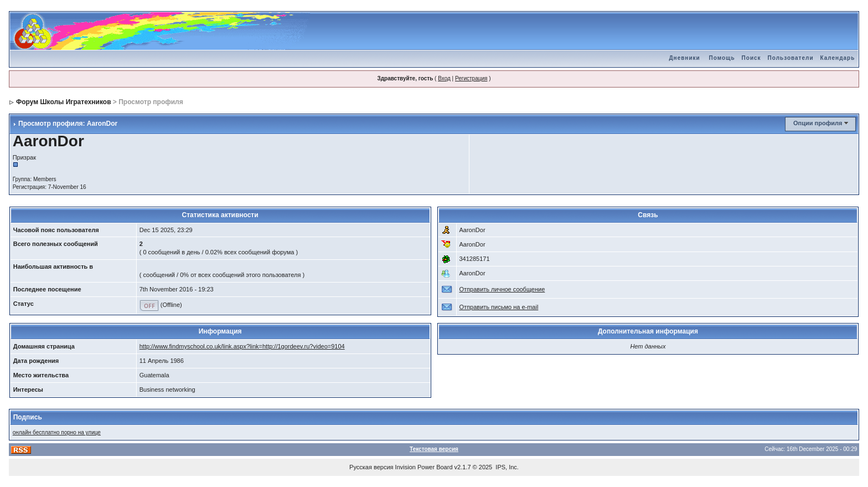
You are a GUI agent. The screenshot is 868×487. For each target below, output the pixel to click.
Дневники (684, 58)
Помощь (722, 58)
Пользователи (791, 58)
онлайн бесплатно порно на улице (57, 432)
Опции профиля (818, 123)
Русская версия (371, 467)
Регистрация (471, 78)
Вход (444, 78)
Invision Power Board (424, 467)
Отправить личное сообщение (502, 289)
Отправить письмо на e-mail (499, 307)
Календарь (838, 58)
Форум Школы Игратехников (64, 102)
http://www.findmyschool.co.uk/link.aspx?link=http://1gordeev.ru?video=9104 (242, 346)
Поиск (751, 58)
